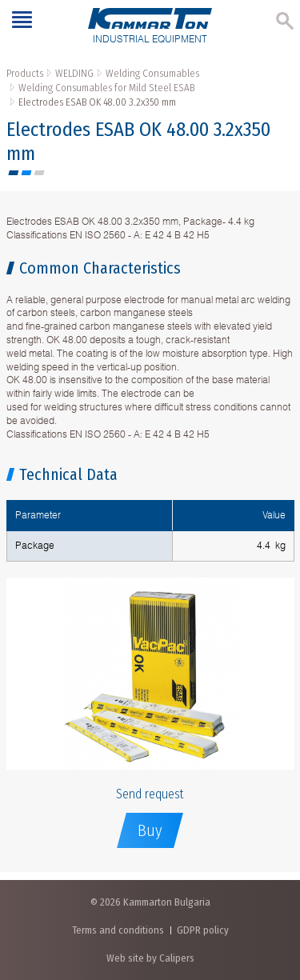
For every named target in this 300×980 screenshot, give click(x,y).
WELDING (74, 73)
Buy (150, 830)
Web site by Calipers (150, 958)
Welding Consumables (152, 73)
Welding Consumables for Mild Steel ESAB (106, 88)
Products (25, 73)
